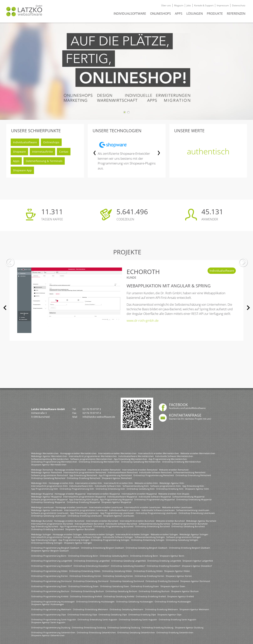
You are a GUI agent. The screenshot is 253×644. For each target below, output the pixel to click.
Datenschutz (239, 5)
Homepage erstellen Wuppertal (70, 494)
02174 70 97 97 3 (92, 409)
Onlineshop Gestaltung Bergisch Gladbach (147, 548)
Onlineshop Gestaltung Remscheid (48, 478)
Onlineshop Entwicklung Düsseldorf (91, 566)
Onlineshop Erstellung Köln (170, 489)
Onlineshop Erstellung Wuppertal (83, 502)
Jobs (189, 5)
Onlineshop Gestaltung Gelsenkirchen (136, 632)
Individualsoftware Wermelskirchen (136, 456)
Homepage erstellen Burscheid (69, 521)
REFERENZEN (236, 14)
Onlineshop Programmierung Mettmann (51, 609)
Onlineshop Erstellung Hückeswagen (173, 602)
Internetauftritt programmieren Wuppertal (84, 497)
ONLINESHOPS (160, 14)
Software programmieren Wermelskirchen (91, 459)
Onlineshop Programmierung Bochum (50, 591)
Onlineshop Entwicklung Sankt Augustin (97, 619)
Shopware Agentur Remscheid (117, 478)
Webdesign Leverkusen (43, 507)
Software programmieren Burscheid (190, 524)
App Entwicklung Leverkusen (84, 513)
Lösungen (195, 14)
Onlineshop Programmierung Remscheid (154, 475)
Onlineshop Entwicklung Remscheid (193, 475)
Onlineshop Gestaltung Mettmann (126, 609)
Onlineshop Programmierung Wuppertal (154, 499)
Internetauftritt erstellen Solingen (132, 534)
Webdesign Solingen (41, 534)
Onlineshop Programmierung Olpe (48, 615)
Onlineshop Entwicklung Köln (110, 489)
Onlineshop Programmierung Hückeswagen (53, 602)
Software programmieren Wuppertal (49, 499)
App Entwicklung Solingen (44, 540)
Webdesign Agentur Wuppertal (46, 497)
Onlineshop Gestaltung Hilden (117, 571)
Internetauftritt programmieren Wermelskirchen (93, 456)
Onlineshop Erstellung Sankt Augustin (177, 619)
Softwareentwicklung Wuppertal (188, 497)
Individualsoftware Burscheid (89, 524)
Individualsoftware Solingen (87, 537)
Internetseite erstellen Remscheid (104, 470)
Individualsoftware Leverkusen (125, 510)
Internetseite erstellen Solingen (99, 534)
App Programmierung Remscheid (115, 475)
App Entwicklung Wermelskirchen (130, 459)
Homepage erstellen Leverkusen (72, 507)
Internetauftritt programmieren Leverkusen (86, 510)
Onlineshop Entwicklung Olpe (82, 615)
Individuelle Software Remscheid (155, 472)
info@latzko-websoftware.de (99, 417)
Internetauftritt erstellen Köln (118, 483)
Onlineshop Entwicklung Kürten (85, 576)
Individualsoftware (25, 142)
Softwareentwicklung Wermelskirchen (50, 459)
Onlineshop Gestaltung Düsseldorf (128, 566)
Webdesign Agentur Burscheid (201, 521)
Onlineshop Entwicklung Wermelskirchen (99, 462)
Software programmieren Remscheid (49, 475)
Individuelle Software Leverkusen (158, 510)
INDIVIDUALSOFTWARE (130, 14)
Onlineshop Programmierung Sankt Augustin (54, 619)
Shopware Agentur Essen (173, 586)
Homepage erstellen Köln (61, 483)
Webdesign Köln (39, 483)
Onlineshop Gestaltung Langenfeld (128, 561)
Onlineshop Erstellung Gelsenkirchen (175, 632)
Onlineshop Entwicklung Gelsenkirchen (96, 632)
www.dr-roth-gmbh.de (143, 320)
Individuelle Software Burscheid (121, 524)
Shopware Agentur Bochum (185, 591)
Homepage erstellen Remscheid (70, 470)
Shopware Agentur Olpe (169, 615)
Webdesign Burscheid (42, 521)
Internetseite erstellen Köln (89, 483)
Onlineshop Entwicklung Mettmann (91, 609)
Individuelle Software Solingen (118, 537)
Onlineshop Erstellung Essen (145, 586)
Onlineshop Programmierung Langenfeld (52, 561)
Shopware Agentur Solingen (78, 543)
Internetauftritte (42, 152)
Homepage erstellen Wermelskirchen (78, 453)
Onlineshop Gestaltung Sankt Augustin (138, 619)
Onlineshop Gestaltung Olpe (113, 615)
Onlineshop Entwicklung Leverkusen (197, 513)
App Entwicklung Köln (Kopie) (84, 499)
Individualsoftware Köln (81, 486)
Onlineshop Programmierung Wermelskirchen (54, 462)
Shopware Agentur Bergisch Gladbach (50, 551)
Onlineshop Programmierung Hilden (49, 571)
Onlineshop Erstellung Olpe (142, 615)
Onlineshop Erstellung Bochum (154, 591)
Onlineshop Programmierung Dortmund (51, 581)
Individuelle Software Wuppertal (155, 497)
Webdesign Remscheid (42, 470)
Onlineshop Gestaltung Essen (115, 586)
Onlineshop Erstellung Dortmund (162, 581)
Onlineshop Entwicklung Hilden (85, 571)
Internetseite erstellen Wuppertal (103, 494)
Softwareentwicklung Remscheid (189, 472)
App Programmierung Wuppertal (116, 499)
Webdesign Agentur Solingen (194, 534)
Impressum (223, 5)
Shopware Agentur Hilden (177, 571)
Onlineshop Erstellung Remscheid (84, 478)
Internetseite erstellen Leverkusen (106, 507)
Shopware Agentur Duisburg (189, 627)
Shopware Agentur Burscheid (80, 529)
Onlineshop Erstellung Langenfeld (164, 561)
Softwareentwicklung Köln (136, 486)
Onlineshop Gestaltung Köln (141, 489)
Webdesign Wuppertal (42, 494)
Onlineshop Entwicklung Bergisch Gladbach (103, 548)
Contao (64, 152)
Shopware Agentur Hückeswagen (48, 604)
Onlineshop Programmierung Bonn (49, 556)
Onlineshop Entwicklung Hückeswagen (95, 602)
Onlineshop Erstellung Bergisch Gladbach (190, 548)
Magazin (179, 5)
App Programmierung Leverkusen (117, 513)
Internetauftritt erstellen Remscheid (140, 470)
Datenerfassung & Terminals (44, 161)
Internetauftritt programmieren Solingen (51, 537)
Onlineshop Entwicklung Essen (83, 586)
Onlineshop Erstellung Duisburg (157, 627)
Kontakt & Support (204, 5)
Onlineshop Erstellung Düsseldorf (163, 566)
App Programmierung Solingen (74, 540)
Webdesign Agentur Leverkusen (47, 510)
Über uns (166, 5)
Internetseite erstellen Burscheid (102, 521)
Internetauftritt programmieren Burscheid (52, 524)
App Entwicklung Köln (193, 486)
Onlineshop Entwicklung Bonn (83, 556)
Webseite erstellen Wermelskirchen (198, 453)
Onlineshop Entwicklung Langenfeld (92, 561)
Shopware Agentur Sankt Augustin (48, 622)
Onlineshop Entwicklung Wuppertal (194, 499)
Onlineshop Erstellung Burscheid (47, 529)
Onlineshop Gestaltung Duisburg (124, 627)
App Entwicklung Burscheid (45, 526)
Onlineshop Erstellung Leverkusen (85, 516)
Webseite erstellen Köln (146, 483)
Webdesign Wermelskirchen (45, 453)
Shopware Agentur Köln (197, 489)
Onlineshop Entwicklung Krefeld (86, 596)
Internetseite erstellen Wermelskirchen (117, 453)
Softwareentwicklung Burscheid (154, 524)
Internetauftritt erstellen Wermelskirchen (158, 453)
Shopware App (22, 170)
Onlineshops (51, 142)
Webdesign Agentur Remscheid (46, 472)
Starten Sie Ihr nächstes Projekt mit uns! (190, 419)
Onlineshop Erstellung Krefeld (151, 596)
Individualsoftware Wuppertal (122, 497)
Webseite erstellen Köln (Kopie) (174, 494)
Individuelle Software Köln (108, 486)
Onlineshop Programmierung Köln (77, 489)
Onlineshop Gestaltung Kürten (118, 576)
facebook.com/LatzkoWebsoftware (187, 408)
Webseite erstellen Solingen (164, 534)
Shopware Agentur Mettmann (194, 609)
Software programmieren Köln (166, 486)
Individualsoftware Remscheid (123, 472)
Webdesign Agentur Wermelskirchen (49, 456)
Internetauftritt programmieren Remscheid (85, 472)
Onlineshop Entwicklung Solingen (148, 540)
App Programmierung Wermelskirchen (168, 459)
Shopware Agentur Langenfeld (198, 561)
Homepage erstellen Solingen (67, 534)
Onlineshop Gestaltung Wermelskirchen (141, 462)
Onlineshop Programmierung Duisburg (51, 627)
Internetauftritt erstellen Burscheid (137, 521)
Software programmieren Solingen (184, 537)
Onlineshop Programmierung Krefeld (50, 596)
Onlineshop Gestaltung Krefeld (119, 596)
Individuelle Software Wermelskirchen (174, 456)
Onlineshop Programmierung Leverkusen (156, 513)
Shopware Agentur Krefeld (181, 596)
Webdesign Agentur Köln (172, 483)
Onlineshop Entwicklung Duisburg (89, 627)
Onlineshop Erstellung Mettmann (161, 609)
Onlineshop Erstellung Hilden (148, 571)
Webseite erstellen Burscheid (170, 521)
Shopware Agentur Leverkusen (119, 516)
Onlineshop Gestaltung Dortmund (127, 581)
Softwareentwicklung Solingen (150, 537)
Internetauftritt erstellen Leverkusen (142, 507)
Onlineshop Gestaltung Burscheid (188, 526)
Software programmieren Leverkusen (50, 513)
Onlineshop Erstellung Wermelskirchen (181, 462)
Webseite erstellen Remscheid (174, 470)
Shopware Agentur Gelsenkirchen (48, 635)
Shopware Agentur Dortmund (195, 581)
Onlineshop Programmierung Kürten (50, 576)
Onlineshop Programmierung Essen (49, 586)
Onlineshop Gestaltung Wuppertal (48, 502)
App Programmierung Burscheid (76, 526)
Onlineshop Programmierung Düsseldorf (52, 566)
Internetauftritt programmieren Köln (49, 486)
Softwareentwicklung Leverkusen (193, 510)
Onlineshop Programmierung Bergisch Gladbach (55, 548)
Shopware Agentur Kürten (179, 576)
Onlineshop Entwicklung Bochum (87, 591)
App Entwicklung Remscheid (83, 475)
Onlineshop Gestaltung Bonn (114, 556)
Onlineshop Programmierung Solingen (110, 540)
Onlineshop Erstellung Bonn (144, 556)
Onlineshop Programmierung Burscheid (114, 526)
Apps (16, 161)
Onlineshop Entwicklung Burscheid (152, 526)
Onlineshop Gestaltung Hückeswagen (135, 602)
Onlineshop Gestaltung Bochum (121, 591)
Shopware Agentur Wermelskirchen (49, 465)
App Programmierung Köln (45, 489)
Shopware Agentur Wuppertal (116, 502)
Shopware (19, 152)
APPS (179, 14)
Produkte (215, 14)
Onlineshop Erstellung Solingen (47, 543)
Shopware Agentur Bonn (172, 556)
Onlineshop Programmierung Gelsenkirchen (53, 632)
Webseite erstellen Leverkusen (177, 507)
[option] (127, 157)
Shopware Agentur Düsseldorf (197, 566)
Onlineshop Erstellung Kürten (149, 576)
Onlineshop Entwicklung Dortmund (91, 581)
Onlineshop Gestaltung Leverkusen (49, 516)
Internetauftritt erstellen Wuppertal (139, 494)
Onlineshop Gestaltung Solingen (182, 540)
